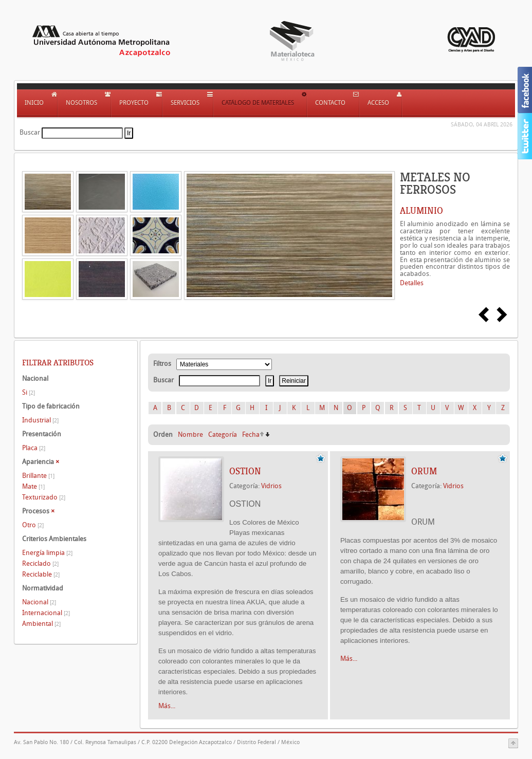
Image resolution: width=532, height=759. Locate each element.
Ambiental (41, 624)
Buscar (30, 132)
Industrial (40, 420)
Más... (167, 706)
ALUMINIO (421, 211)
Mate (33, 486)
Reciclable (41, 574)
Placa (34, 448)
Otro (33, 525)
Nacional (39, 602)
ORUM (424, 471)
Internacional (46, 613)
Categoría (223, 434)
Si (29, 392)
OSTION (245, 471)
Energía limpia (47, 553)
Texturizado (44, 497)
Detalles (412, 283)
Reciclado (40, 563)
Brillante (38, 476)
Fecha (251, 434)
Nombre (190, 434)
